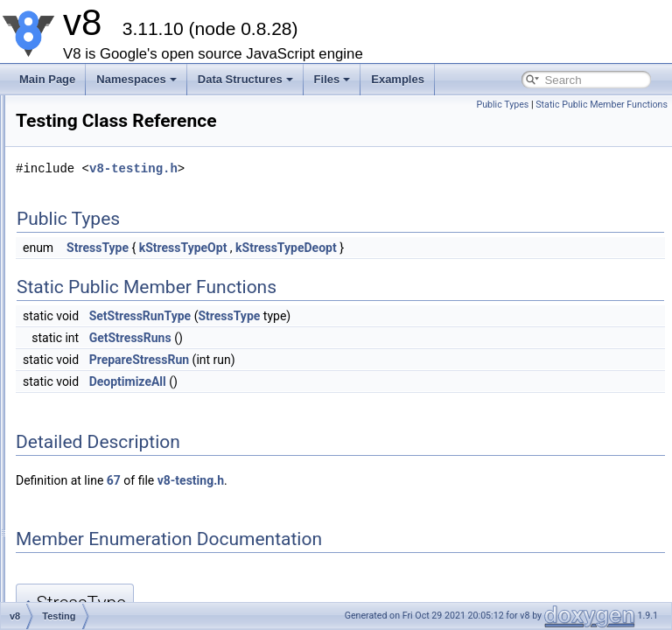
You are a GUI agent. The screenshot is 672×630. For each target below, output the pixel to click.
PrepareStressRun (349, 360)
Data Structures (245, 79)
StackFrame (100, 569)
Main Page (47, 79)
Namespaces (136, 79)
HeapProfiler (101, 299)
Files (332, 79)
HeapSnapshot (106, 280)
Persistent (95, 415)
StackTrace (98, 549)
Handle (88, 376)
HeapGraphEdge (111, 241)
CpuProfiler (98, 222)
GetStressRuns (340, 338)
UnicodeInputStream (119, 164)
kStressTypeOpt (393, 248)
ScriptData (96, 472)
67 (324, 480)
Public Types (502, 105)
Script (85, 511)
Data (83, 453)
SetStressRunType (350, 316)
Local (84, 395)
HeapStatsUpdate (113, 338)
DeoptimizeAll (338, 381)
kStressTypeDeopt (496, 248)
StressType (308, 248)
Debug (87, 126)
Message (93, 530)
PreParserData (106, 145)
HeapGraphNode (112, 261)
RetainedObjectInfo (117, 318)
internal (89, 107)
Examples (398, 79)
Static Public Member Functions (602, 105)
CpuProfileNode (109, 184)
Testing (88, 357)
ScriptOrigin (99, 492)
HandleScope (103, 434)
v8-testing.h (343, 168)
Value (85, 588)
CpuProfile (96, 203)
